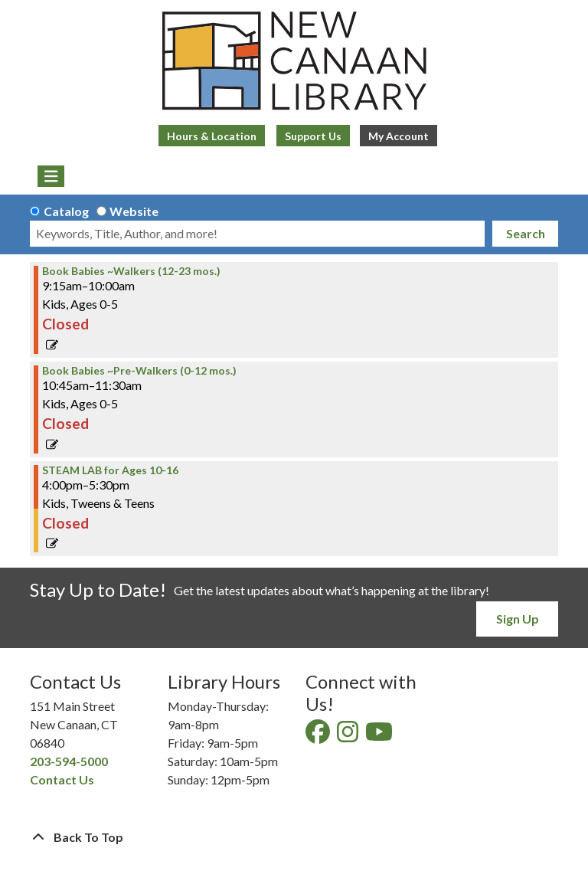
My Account (399, 136)
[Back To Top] (294, 837)
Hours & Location (212, 136)
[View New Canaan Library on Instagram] (349, 736)
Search (526, 233)
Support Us (313, 136)
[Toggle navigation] (51, 176)
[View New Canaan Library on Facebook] (319, 736)
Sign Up (518, 619)
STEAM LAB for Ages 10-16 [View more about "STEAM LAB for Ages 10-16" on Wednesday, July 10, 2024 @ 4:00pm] (110, 470)
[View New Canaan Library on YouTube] (380, 736)
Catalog (66, 211)
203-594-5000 (69, 761)
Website (134, 211)
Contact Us (62, 779)
